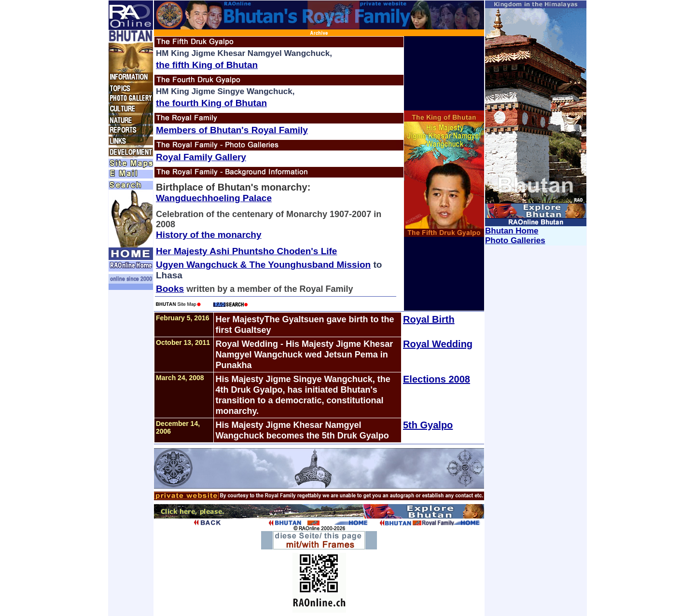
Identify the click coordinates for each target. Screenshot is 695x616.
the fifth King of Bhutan (207, 65)
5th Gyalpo (428, 425)
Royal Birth (429, 319)
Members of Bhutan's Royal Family (232, 130)
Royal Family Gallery (201, 157)
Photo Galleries (515, 240)
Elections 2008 (437, 379)
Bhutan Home (512, 231)
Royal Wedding (438, 344)
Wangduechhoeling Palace (214, 198)
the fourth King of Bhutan (211, 103)
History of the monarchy (209, 235)
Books (170, 289)
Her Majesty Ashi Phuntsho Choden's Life (246, 251)
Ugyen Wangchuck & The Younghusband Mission (263, 265)
